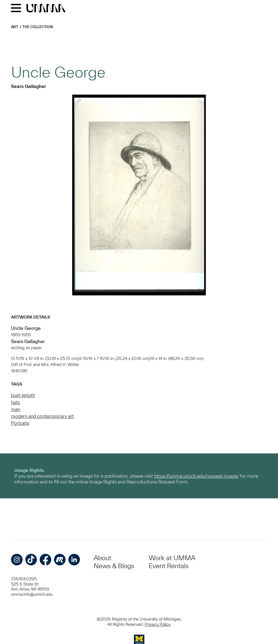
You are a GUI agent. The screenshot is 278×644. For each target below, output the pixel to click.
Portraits (20, 423)
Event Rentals (169, 566)
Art (15, 27)
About (102, 558)
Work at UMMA (172, 558)
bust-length (23, 395)
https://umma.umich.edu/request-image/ (196, 476)
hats (15, 402)
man (16, 409)
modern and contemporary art (42, 416)
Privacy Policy (157, 624)
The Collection (38, 27)
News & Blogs (114, 566)
